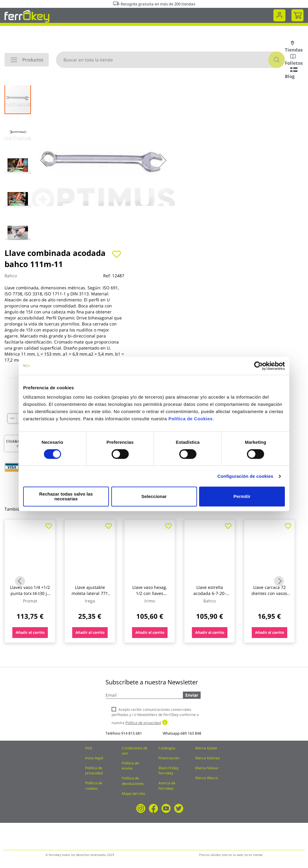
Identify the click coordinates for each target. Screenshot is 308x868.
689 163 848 (191, 733)
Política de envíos (130, 766)
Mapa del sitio (134, 793)
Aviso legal (94, 758)
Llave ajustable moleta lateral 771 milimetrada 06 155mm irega (90, 596)
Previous (20, 581)
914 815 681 (132, 733)
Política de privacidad (94, 770)
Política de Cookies (191, 421)
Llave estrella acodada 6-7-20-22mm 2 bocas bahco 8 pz (210, 596)
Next (279, 581)
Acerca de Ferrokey (167, 786)
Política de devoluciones (133, 781)
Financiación (169, 758)
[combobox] (170, 60)
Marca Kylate (206, 748)
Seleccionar (153, 496)
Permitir (242, 496)
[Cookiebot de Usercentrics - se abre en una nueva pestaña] (259, 368)
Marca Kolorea (208, 758)
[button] (44, 160)
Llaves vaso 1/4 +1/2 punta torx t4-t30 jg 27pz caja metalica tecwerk (30, 596)
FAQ (89, 748)
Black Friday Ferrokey (169, 770)
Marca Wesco (207, 778)
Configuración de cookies (245, 479)
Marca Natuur (207, 768)
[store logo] (27, 16)
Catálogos (167, 748)
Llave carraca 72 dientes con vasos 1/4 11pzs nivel (269, 593)
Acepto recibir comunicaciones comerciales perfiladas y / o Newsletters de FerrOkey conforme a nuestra (155, 716)
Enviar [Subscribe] (192, 695)
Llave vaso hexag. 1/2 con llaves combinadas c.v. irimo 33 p (150, 596)
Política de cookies (94, 786)
